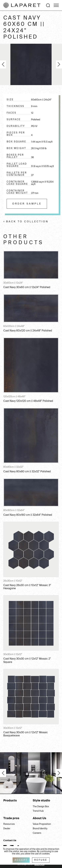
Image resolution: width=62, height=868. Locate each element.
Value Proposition (42, 824)
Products (10, 801)
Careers (37, 833)
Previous (3, 64)
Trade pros (11, 818)
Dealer (7, 829)
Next (59, 64)
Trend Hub (38, 811)
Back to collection (27, 222)
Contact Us (10, 841)
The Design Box (41, 807)
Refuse (41, 860)
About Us (39, 818)
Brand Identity (40, 829)
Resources (9, 824)
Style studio (41, 801)
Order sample (27, 204)
